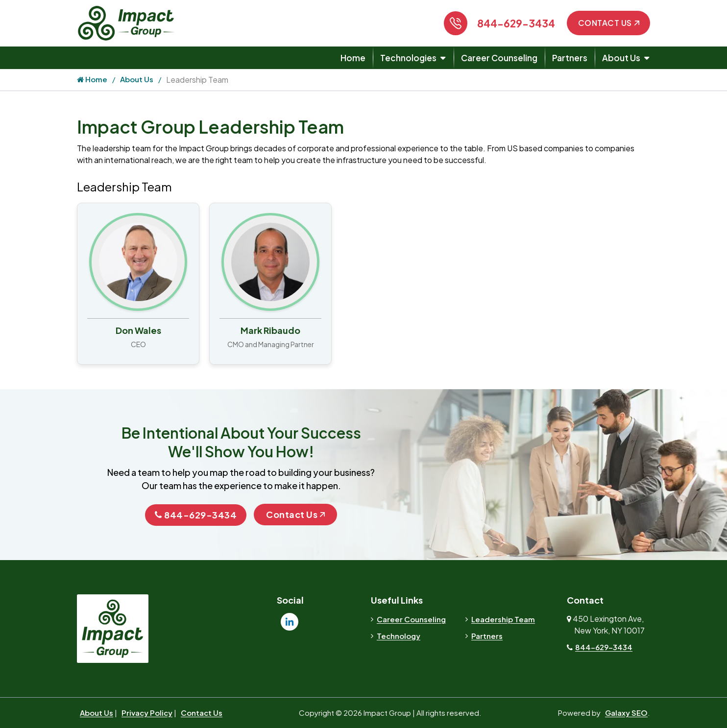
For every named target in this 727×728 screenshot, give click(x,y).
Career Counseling (499, 58)
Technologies (408, 58)
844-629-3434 (516, 23)
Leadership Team (503, 619)
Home (353, 58)
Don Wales (138, 330)
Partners (570, 58)
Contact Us (609, 23)
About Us (621, 58)
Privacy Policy (147, 713)
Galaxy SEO (626, 713)
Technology (399, 636)
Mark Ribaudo (270, 330)
